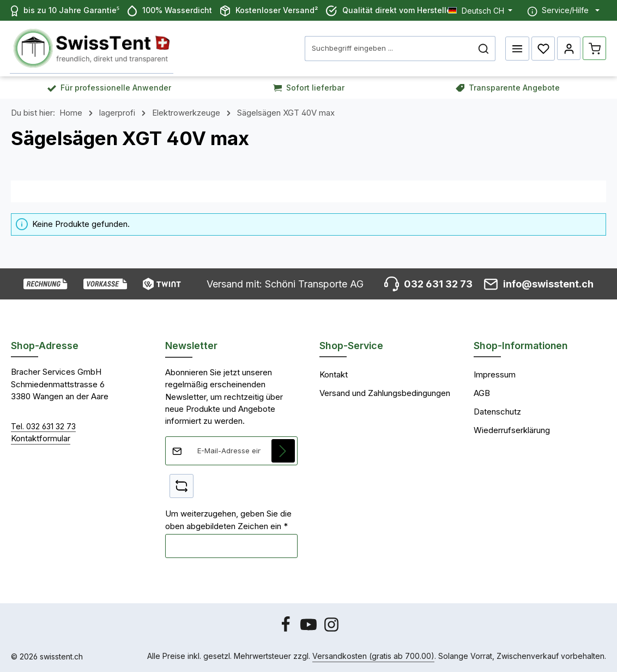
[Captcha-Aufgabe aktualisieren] (182, 485)
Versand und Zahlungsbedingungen (385, 392)
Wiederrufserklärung (512, 429)
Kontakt (334, 374)
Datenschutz (497, 411)
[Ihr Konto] (568, 48)
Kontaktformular (41, 437)
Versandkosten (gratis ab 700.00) (373, 655)
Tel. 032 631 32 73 (43, 425)
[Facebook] (287, 629)
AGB (482, 392)
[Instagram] (331, 629)
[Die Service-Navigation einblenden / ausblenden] (563, 10)
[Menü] (517, 48)
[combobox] (388, 48)
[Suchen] (483, 48)
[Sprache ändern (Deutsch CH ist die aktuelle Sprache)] (480, 10)
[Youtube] (310, 629)
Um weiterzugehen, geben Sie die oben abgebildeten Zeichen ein (228, 519)
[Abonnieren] (283, 449)
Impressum (495, 374)
